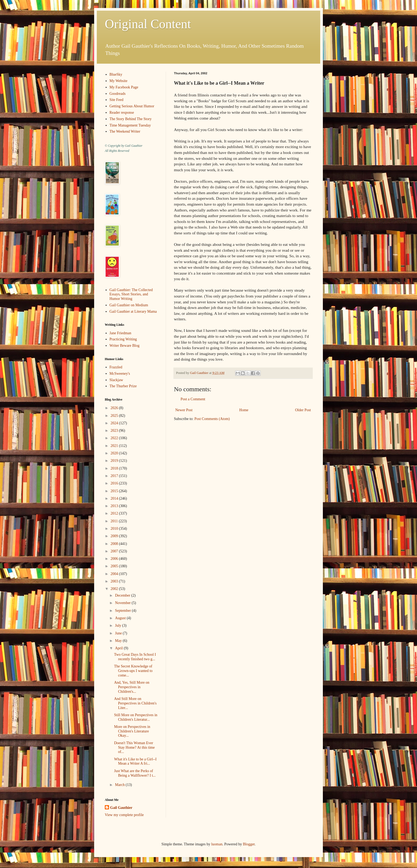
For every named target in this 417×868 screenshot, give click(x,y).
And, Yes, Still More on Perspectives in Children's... (132, 687)
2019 (115, 461)
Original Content (148, 24)
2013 (115, 506)
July (118, 625)
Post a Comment (193, 399)
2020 (115, 453)
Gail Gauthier (121, 808)
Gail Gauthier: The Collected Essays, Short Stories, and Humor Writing (131, 294)
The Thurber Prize (123, 386)
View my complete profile (124, 815)
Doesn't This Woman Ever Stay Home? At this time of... (134, 747)
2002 (115, 589)
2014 (115, 498)
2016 (115, 483)
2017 (115, 476)
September (123, 611)
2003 (115, 581)
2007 (115, 551)
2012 (115, 513)
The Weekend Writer (125, 131)
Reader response (122, 113)
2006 (115, 559)
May (119, 641)
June (119, 633)
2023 (115, 431)
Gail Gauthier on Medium (129, 305)
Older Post (303, 410)
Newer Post (184, 410)
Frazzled (116, 367)
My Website (118, 81)
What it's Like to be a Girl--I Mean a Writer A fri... (135, 761)
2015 (115, 491)
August (121, 618)
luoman (217, 844)
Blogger (249, 844)
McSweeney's (120, 374)
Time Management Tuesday (130, 125)
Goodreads (118, 94)
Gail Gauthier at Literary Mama (133, 311)
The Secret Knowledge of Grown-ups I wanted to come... (133, 671)
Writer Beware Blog (125, 346)
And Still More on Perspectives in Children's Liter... (135, 703)
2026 (115, 408)
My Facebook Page (124, 87)
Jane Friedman (120, 333)
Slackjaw (116, 380)
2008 (115, 544)
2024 (115, 423)
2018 (115, 468)
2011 (115, 521)
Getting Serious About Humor (132, 106)
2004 (115, 574)
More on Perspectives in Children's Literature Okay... (132, 731)
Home (244, 410)
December (123, 595)
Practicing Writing (123, 339)
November (123, 603)
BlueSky (116, 74)
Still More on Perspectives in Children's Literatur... (136, 717)
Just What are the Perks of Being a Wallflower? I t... (135, 773)
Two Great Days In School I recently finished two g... (135, 657)
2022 (115, 438)
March (120, 785)
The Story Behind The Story (131, 119)
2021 (115, 446)
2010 (115, 529)
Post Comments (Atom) (212, 419)
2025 (115, 416)
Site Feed (117, 100)
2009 (115, 536)
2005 (115, 566)
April (119, 648)
